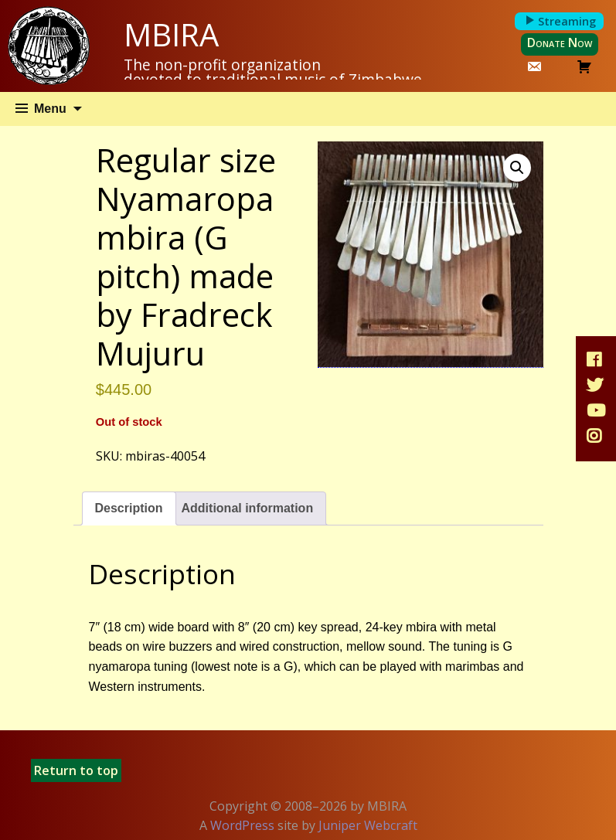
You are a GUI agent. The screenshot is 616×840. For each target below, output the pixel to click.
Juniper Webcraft (368, 825)
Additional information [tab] (248, 508)
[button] (517, 168)
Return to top (76, 770)
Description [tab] (129, 508)
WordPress (242, 825)
